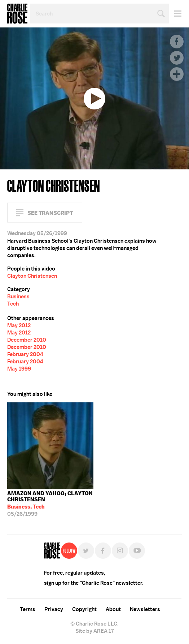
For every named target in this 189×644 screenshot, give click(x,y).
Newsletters (145, 609)
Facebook (177, 42)
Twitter (177, 58)
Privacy (54, 609)
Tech (13, 304)
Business (18, 297)
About (113, 609)
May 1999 (19, 369)
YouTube (137, 551)
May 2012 (19, 325)
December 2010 (27, 340)
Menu (175, 14)
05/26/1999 (50, 504)
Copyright (84, 609)
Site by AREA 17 (94, 631)
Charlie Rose (17, 14)
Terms (28, 609)
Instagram (120, 551)
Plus (177, 74)
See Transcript (50, 213)
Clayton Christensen (32, 276)
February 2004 (25, 354)
